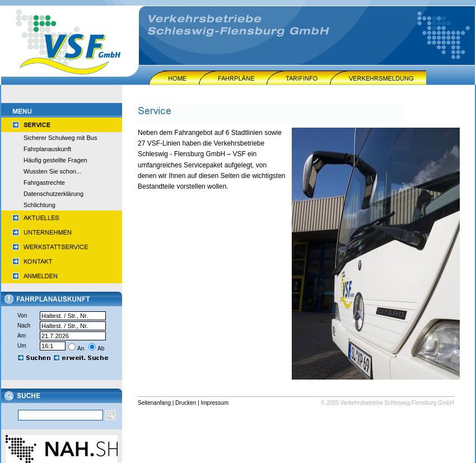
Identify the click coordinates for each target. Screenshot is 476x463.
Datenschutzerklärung (53, 194)
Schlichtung (39, 205)
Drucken (186, 403)
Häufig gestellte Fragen (55, 160)
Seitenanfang (154, 403)
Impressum (215, 403)
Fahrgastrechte (44, 183)
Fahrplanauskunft (47, 149)
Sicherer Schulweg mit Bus (60, 138)
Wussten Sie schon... (52, 171)
